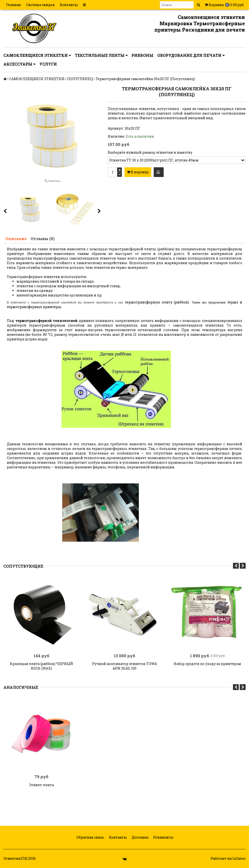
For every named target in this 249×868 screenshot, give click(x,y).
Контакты (69, 5)
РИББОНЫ (142, 55)
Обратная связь (90, 837)
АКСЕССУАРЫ (19, 64)
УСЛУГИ (48, 64)
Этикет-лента (41, 785)
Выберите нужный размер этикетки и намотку (150, 152)
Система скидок (40, 5)
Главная (13, 5)
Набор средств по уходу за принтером (207, 663)
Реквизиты (163, 837)
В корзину (138, 172)
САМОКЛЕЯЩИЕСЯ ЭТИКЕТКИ (37, 55)
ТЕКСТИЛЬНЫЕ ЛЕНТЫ (101, 55)
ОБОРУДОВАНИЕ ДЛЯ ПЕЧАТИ (191, 55)
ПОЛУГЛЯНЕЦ (80, 79)
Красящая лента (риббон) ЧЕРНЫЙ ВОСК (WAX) (41, 666)
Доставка (140, 837)
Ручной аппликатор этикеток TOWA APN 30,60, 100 (124, 666)
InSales (239, 858)
